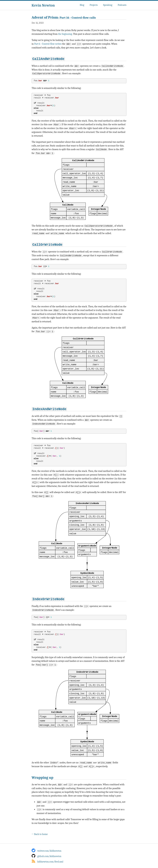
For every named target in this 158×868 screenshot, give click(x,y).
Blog (82, 5)
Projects (94, 5)
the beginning (65, 34)
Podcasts (122, 5)
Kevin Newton (43, 5)
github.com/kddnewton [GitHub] (46, 856)
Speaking (108, 5)
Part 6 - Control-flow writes (48, 44)
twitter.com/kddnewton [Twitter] (46, 850)
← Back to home (40, 834)
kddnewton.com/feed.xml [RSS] (47, 861)
